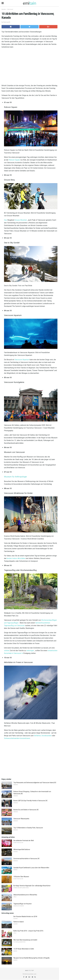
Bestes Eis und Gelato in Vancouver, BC (26, 810)
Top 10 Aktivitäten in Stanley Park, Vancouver (28, 828)
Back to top (29, 971)
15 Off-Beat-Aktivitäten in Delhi (24, 949)
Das (5, 220)
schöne (7, 651)
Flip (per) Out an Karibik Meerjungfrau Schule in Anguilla (31, 958)
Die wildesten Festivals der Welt (24, 841)
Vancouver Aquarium (22, 360)
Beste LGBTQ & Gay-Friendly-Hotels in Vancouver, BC (30, 801)
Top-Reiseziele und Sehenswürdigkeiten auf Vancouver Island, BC (35, 783)
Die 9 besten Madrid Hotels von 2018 (25, 917)
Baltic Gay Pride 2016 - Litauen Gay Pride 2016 (28, 931)
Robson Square (14, 160)
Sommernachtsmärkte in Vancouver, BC (27, 859)
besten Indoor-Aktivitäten (16, 558)
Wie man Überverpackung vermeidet (25, 940)
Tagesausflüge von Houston (23, 904)
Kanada (4, 9)
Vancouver (10, 9)
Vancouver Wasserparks (21, 819)
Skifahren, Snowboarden (43, 736)
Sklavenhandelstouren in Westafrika (25, 895)
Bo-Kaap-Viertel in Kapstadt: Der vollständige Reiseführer (32, 886)
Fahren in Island (18, 922)
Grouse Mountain (21, 220)
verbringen (30, 651)
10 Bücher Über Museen (21, 877)
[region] (29, 67)
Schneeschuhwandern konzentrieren (17, 738)
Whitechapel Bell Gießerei (22, 849)
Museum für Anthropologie (15, 477)
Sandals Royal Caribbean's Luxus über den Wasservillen (31, 868)
